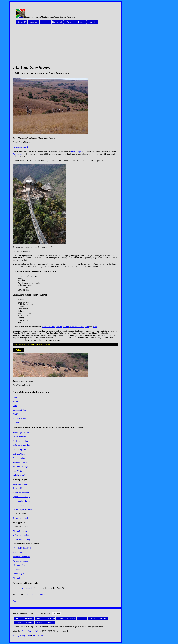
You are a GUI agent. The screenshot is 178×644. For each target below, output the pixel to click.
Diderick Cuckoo (20, 454)
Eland (95, 327)
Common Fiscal (19, 505)
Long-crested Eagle (21, 484)
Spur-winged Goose (21, 432)
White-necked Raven (21, 501)
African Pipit (18, 578)
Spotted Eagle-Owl (20, 462)
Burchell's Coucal (20, 458)
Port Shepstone (19, 154)
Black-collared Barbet (22, 441)
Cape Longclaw (19, 574)
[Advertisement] (66, 46)
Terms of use (37, 635)
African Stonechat (20, 531)
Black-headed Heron (21, 492)
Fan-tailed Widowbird (22, 557)
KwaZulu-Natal (20, 147)
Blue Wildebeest (77, 327)
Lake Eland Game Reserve (36, 595)
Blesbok (66, 327)
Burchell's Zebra (48, 327)
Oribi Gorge (76, 152)
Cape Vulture (18, 471)
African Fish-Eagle (20, 467)
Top (14, 601)
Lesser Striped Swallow (22, 510)
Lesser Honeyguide (21, 437)
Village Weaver (19, 552)
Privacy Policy (19, 635)
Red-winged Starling (21, 535)
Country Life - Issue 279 (23, 588)
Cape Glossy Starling (21, 540)
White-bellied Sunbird (22, 548)
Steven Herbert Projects (32, 631)
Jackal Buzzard (19, 475)
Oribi (87, 327)
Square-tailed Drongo (21, 497)
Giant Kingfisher (19, 450)
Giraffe (59, 327)
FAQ (29, 635)
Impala (15, 401)
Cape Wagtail (18, 569)
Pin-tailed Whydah (20, 561)
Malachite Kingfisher (21, 445)
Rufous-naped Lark (21, 518)
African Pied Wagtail (21, 565)
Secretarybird (18, 488)
